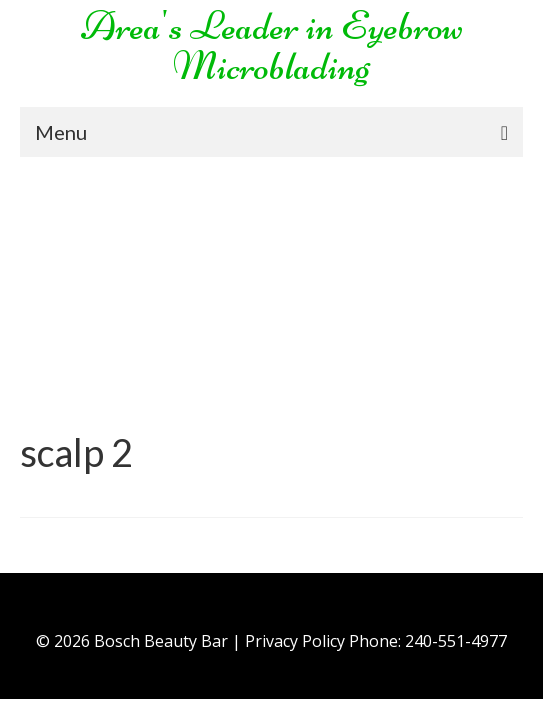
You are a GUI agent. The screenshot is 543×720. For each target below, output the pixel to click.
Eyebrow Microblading (318, 46)
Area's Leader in (207, 26)
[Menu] (271, 132)
